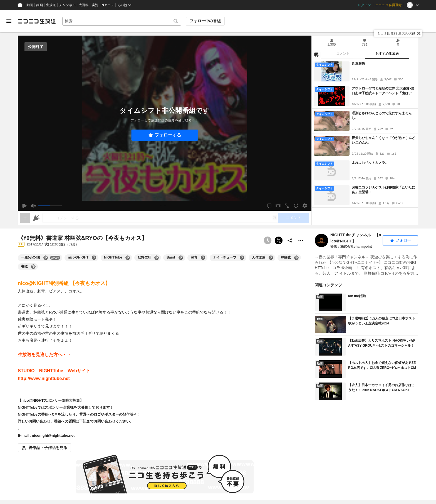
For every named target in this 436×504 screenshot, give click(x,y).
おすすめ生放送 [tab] (387, 54)
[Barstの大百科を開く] (181, 258)
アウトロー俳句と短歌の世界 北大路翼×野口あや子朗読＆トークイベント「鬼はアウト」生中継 (383, 91)
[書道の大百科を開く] (33, 267)
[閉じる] (419, 33)
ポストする (279, 240)
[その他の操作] (301, 240)
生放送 (51, 5)
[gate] (25, 218)
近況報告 (358, 64)
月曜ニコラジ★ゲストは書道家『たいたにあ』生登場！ (383, 190)
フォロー (403, 240)
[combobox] (122, 21)
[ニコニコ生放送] (37, 21)
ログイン (364, 5)
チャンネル (67, 5)
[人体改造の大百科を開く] (271, 258)
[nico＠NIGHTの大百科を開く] (94, 258)
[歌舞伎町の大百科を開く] (157, 258)
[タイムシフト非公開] (267, 240)
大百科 (84, 5)
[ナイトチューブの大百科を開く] (242, 258)
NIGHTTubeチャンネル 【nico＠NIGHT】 (356, 238)
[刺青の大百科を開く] (203, 258)
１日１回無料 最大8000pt (396, 33)
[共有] (290, 240)
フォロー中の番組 (205, 21)
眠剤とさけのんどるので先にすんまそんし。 (382, 116)
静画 (39, 5)
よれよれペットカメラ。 (370, 163)
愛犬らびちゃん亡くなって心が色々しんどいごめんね (383, 140)
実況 (95, 5)
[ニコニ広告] (36, 218)
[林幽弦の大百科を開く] (296, 258)
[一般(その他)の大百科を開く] (46, 258)
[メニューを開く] (9, 21)
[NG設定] (316, 54)
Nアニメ (108, 5)
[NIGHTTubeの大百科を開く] (128, 258)
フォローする (168, 135)
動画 (30, 5)
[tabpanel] (365, 142)
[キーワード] (122, 21)
